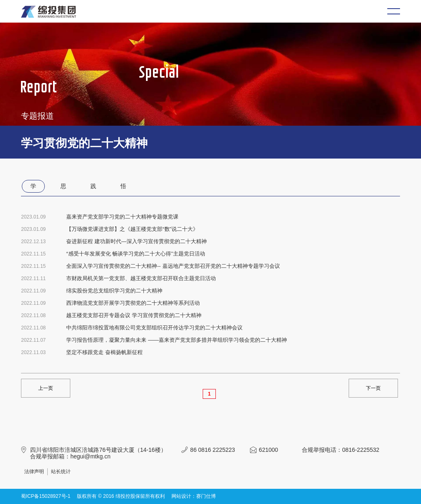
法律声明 (34, 472)
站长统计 (61, 472)
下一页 (373, 388)
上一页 (46, 388)
